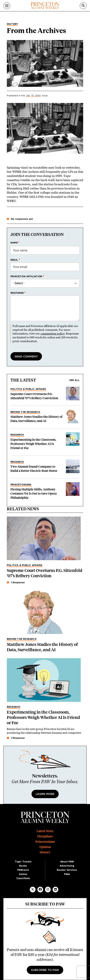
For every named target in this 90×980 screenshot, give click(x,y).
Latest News (45, 831)
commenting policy (52, 333)
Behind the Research (25, 412)
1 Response (16, 583)
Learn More (45, 794)
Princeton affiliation (26, 276)
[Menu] (7, 6)
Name (14, 243)
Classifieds (23, 878)
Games (23, 874)
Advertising (67, 866)
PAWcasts (23, 870)
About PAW (67, 862)
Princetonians (21, 485)
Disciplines (45, 836)
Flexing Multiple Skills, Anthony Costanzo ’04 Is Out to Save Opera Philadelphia (34, 494)
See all (74, 380)
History (12, 24)
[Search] (83, 6)
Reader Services (67, 870)
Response (17, 293)
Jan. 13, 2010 (33, 96)
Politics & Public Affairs (28, 389)
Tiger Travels (23, 862)
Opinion (45, 847)
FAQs (67, 874)
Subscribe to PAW (45, 970)
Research (17, 435)
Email (14, 260)
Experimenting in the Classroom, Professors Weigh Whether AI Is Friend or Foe (33, 444)
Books (23, 866)
